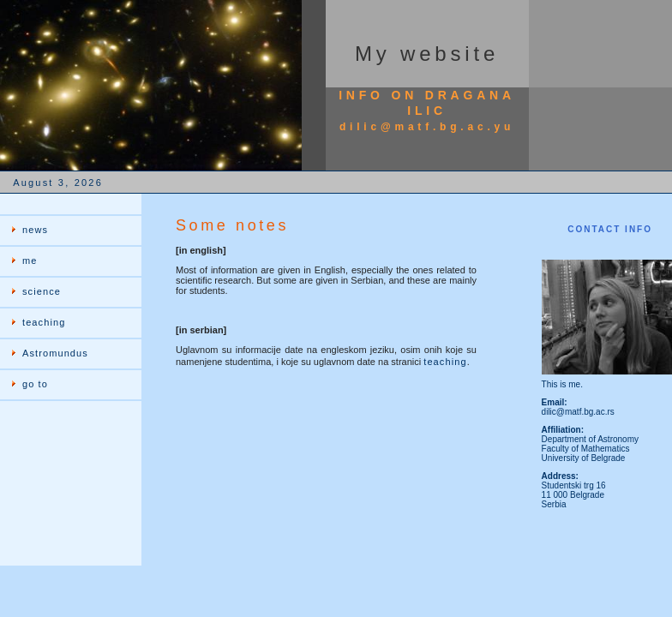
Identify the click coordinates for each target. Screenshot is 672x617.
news (35, 230)
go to (35, 384)
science (42, 291)
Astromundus (55, 353)
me (30, 261)
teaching (44, 322)
